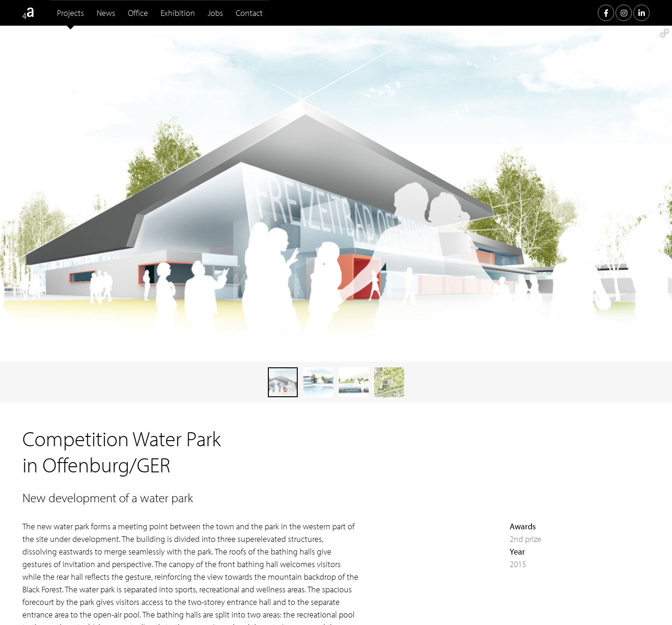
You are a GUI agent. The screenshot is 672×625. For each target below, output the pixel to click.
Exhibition (178, 13)
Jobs (215, 13)
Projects (70, 13)
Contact (249, 13)
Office (138, 13)
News (106, 13)
